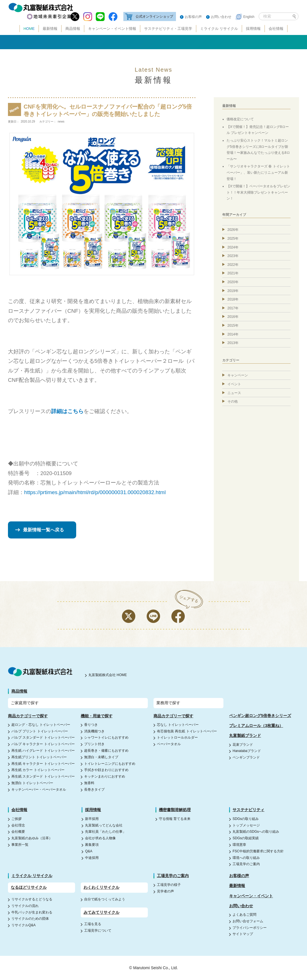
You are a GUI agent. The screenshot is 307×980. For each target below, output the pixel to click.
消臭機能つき (94, 731)
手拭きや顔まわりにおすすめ (106, 770)
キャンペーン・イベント (251, 896)
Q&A (89, 851)
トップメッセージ (246, 825)
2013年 (233, 343)
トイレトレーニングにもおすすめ (110, 764)
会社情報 (276, 29)
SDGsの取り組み (246, 819)
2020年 (233, 282)
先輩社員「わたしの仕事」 (105, 832)
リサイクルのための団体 (30, 919)
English (249, 17)
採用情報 (253, 29)
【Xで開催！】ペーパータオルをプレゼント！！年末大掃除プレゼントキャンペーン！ (258, 192)
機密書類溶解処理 (175, 810)
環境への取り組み (246, 858)
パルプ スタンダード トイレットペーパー (43, 737)
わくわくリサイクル (101, 887)
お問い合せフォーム (248, 921)
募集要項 (92, 845)
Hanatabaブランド (247, 751)
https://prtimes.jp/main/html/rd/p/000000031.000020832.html (95, 492)
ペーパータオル (169, 744)
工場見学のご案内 (246, 864)
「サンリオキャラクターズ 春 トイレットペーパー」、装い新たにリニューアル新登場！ (258, 172)
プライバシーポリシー (250, 928)
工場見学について (98, 931)
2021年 (233, 273)
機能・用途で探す (97, 716)
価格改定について (240, 119)
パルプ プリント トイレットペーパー (40, 731)
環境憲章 (239, 845)
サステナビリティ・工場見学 (168, 29)
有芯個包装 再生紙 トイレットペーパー (187, 731)
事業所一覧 (20, 845)
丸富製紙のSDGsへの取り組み (256, 832)
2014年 (233, 334)
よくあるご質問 (244, 915)
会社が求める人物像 (100, 838)
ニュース (234, 393)
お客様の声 (193, 17)
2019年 (233, 291)
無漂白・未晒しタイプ (101, 757)
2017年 (233, 308)
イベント (234, 384)
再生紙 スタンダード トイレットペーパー (43, 776)
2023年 (233, 256)
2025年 (233, 239)
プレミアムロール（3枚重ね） (256, 726)
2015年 (233, 326)
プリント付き (94, 744)
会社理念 (18, 825)
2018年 (233, 299)
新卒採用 (92, 819)
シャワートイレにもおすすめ (106, 737)
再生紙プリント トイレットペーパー (39, 757)
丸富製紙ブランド (245, 735)
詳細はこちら (67, 411)
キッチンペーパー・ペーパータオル (39, 790)
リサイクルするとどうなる (32, 899)
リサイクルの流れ (25, 906)
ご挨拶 (16, 819)
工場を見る (93, 924)
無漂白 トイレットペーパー (32, 783)
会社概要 (18, 832)
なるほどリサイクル (29, 887)
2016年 (233, 317)
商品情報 (73, 29)
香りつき (91, 725)
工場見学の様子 (169, 885)
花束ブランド (243, 745)
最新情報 (50, 29)
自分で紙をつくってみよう (105, 899)
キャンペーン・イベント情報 (112, 29)
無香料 (89, 783)
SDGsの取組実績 (246, 838)
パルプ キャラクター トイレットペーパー (43, 744)
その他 (233, 401)
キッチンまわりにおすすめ (105, 776)
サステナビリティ (248, 810)
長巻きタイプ (94, 790)
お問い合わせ (221, 17)
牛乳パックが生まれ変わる (32, 912)
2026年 (233, 230)
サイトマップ (243, 934)
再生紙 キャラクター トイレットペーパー (43, 764)
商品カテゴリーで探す (28, 716)
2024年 (233, 247)
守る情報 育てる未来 (175, 819)
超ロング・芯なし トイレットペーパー (41, 725)
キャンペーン (238, 375)
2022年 (233, 265)
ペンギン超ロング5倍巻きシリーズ (260, 716)
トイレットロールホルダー (177, 737)
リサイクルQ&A (23, 925)
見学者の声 (165, 891)
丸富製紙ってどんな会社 (104, 825)
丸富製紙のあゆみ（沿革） (32, 838)
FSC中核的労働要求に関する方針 (258, 851)
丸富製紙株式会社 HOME (108, 675)
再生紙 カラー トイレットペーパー (38, 770)
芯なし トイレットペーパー (178, 725)
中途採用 (92, 858)
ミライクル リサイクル (219, 29)
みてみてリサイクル (101, 912)
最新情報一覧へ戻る (43, 530)
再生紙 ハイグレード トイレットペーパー (43, 751)
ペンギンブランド (246, 757)
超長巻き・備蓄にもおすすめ (106, 751)
